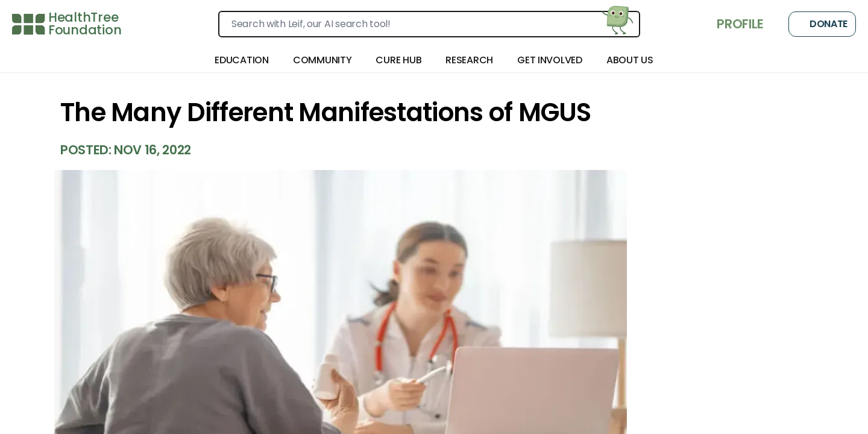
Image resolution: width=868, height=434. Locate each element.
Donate (822, 24)
